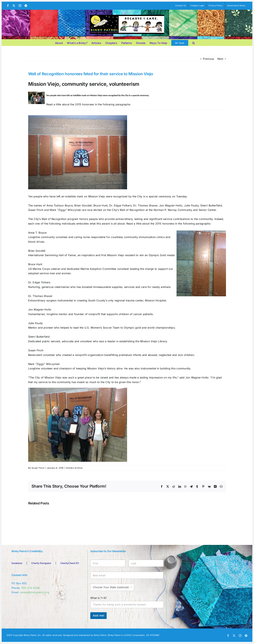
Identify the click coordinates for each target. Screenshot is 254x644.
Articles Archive (74, 468)
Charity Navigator (41, 563)
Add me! (98, 616)
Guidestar (17, 563)
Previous (208, 59)
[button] (194, 42)
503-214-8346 (31, 588)
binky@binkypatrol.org (35, 592)
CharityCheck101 (70, 563)
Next (220, 59)
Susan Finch (38, 468)
